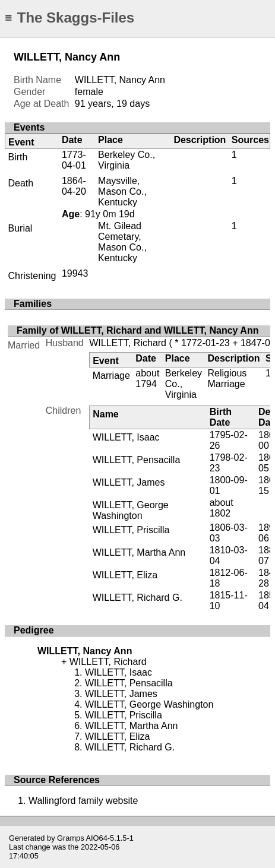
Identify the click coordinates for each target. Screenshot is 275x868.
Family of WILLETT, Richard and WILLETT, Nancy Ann (137, 330)
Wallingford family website (83, 801)
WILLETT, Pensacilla (137, 460)
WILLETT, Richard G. (137, 598)
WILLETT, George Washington (131, 510)
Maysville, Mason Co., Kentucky (122, 191)
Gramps (71, 838)
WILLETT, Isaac (126, 437)
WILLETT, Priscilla (131, 530)
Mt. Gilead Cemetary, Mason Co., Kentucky (122, 242)
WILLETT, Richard (128, 343)
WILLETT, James (129, 482)
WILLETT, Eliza (125, 575)
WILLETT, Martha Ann (139, 552)
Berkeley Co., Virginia (127, 160)
